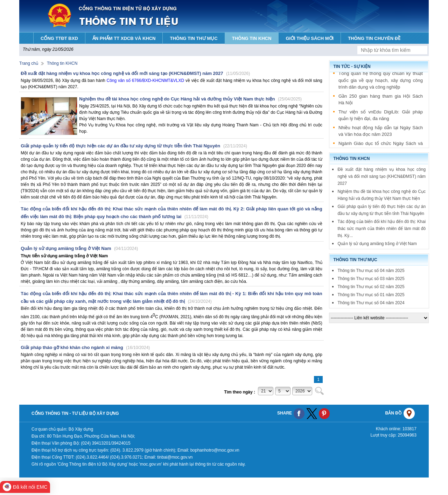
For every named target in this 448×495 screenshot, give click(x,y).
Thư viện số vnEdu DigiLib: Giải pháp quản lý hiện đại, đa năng (381, 117)
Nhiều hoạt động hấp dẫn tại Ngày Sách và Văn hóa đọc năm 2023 (381, 133)
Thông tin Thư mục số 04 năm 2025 (371, 271)
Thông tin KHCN (62, 63)
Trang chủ (29, 63)
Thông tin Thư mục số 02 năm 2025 (371, 287)
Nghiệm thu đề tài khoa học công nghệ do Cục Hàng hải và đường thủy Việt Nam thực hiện (190, 99)
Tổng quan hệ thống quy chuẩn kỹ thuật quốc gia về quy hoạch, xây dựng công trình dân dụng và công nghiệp (381, 82)
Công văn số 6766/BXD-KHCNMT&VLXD (146, 81)
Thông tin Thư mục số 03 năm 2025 (371, 279)
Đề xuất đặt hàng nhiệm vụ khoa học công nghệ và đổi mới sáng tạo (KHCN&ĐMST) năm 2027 (135, 73)
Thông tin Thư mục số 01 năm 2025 (371, 295)
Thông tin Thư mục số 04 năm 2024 (371, 303)
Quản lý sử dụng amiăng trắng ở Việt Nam (79, 248)
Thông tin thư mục (355, 260)
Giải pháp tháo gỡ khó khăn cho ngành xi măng (85, 347)
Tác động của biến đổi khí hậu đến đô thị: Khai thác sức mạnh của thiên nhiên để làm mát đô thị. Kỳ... (381, 229)
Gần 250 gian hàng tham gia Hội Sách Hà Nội (381, 101)
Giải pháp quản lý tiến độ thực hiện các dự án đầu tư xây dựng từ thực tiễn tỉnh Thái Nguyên (134, 146)
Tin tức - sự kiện (352, 67)
